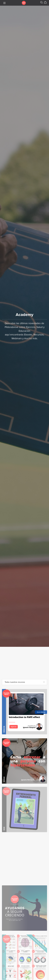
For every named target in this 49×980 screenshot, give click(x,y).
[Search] (42, 2)
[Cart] (46, 2)
